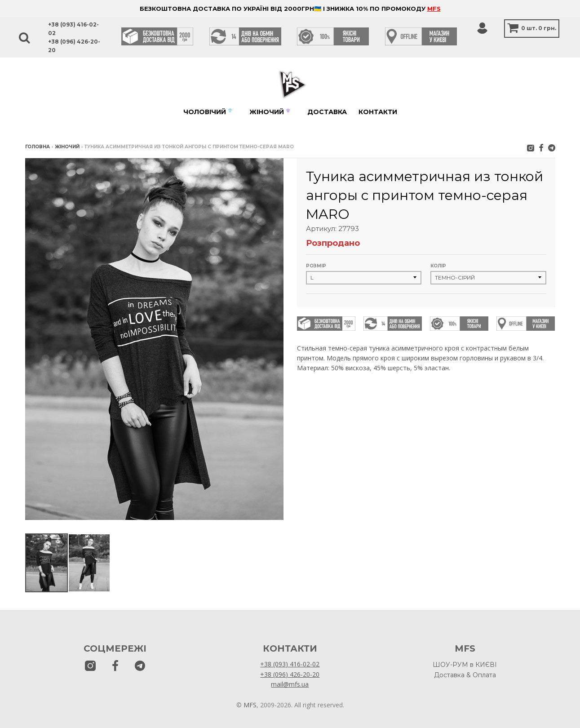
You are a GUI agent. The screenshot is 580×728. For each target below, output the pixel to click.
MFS (434, 9)
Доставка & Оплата (465, 675)
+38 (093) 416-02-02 (290, 664)
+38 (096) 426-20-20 (290, 674)
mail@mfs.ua (290, 684)
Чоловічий (208, 112)
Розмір (316, 266)
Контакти (378, 112)
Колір (438, 266)
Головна (38, 147)
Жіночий (270, 112)
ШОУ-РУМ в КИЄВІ (465, 665)
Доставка (327, 112)
